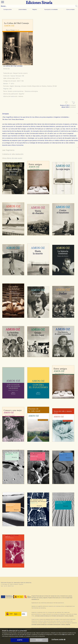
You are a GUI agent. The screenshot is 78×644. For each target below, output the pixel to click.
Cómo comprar (70, 9)
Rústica (44, 86)
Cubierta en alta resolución (13, 154)
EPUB (54, 86)
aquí (63, 635)
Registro (35, 9)
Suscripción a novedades (51, 9)
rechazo (39, 640)
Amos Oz (6, 69)
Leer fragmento (8, 150)
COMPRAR (73, 105)
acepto (20, 640)
